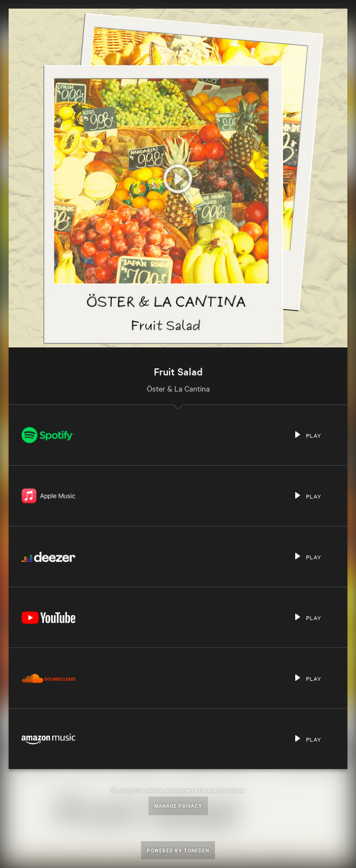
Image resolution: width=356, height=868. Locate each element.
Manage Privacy (178, 805)
